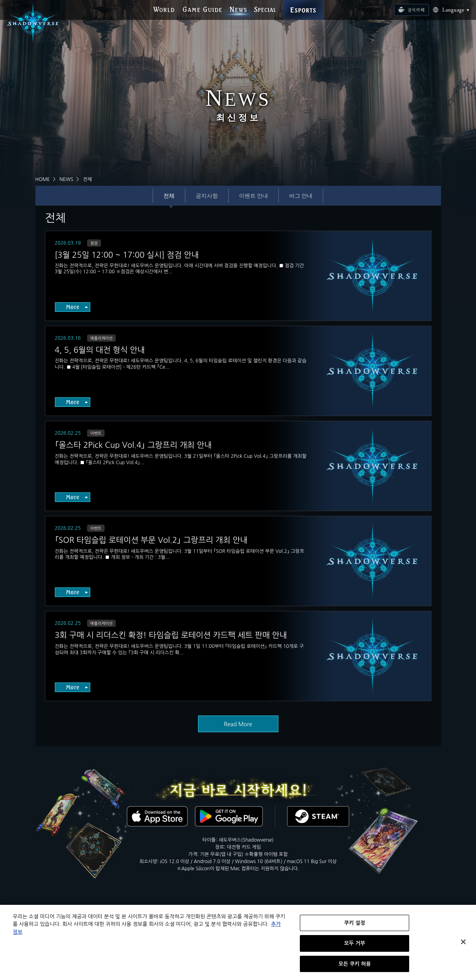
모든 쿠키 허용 (355, 968)
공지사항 (207, 195)
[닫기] (463, 946)
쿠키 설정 (355, 927)
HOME (43, 179)
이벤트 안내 (254, 195)
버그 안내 (301, 195)
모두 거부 (355, 948)
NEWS (67, 179)
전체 (169, 195)
